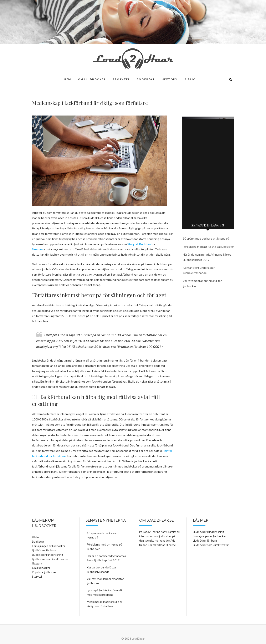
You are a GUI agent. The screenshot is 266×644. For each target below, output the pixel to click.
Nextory (170, 79)
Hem (67, 79)
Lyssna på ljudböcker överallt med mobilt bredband (104, 592)
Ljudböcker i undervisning (47, 555)
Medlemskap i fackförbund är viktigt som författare (105, 604)
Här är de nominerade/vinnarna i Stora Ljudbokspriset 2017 (106, 558)
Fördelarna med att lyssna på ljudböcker (208, 247)
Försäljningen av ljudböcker (49, 546)
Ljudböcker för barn (44, 550)
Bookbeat (146, 79)
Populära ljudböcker (44, 572)
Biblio (190, 79)
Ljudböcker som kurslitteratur (50, 559)
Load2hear (138, 639)
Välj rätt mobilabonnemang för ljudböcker (105, 581)
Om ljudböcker (92, 79)
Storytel (121, 79)
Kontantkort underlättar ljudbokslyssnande (101, 570)
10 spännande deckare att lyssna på (206, 238)
